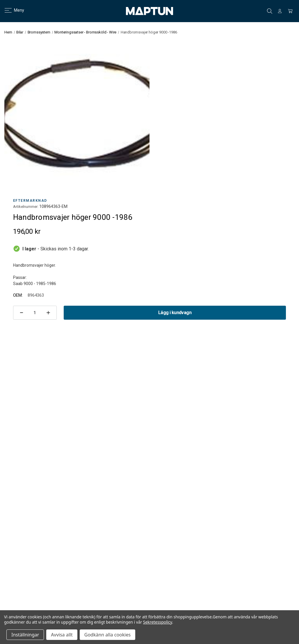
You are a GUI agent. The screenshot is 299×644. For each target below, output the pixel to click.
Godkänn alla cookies (107, 635)
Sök (270, 11)
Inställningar (25, 635)
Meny (11, 10)
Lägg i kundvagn (175, 313)
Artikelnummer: (26, 207)
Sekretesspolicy (158, 622)
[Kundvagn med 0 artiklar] (290, 11)
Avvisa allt (62, 635)
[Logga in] (280, 11)
